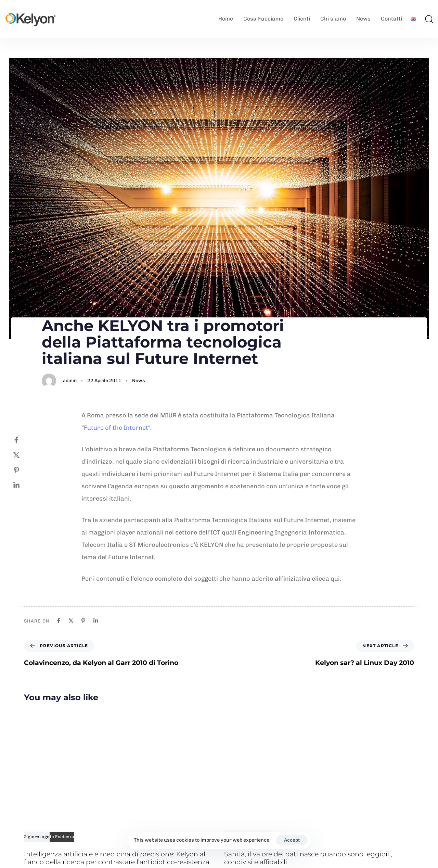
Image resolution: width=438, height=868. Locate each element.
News (363, 19)
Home (226, 19)
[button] (429, 19)
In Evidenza (62, 837)
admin (70, 381)
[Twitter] (23, 455)
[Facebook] (23, 440)
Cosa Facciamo (263, 19)
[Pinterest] (23, 470)
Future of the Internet (116, 428)
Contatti (391, 19)
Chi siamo (333, 19)
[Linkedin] (23, 485)
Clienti (302, 19)
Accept (292, 840)
